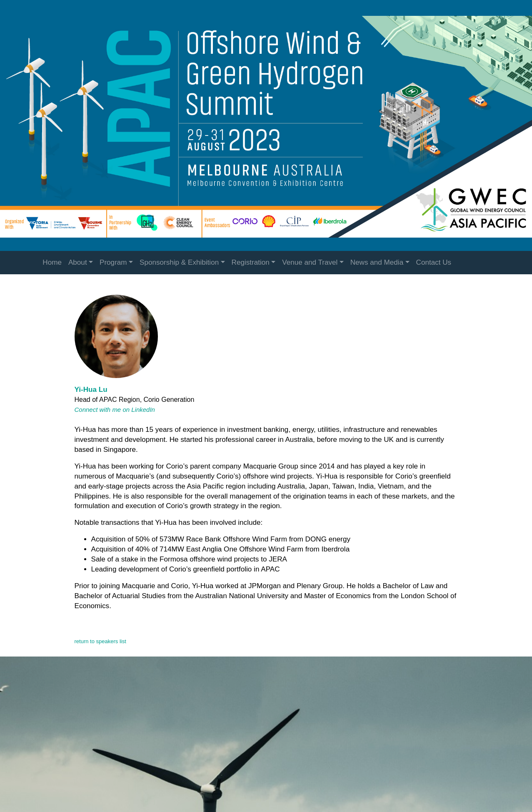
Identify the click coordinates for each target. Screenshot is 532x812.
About (78, 262)
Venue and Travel (310, 262)
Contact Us (434, 262)
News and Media (377, 262)
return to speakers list (100, 641)
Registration (251, 262)
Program (113, 262)
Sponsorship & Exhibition (179, 262)
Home (52, 262)
